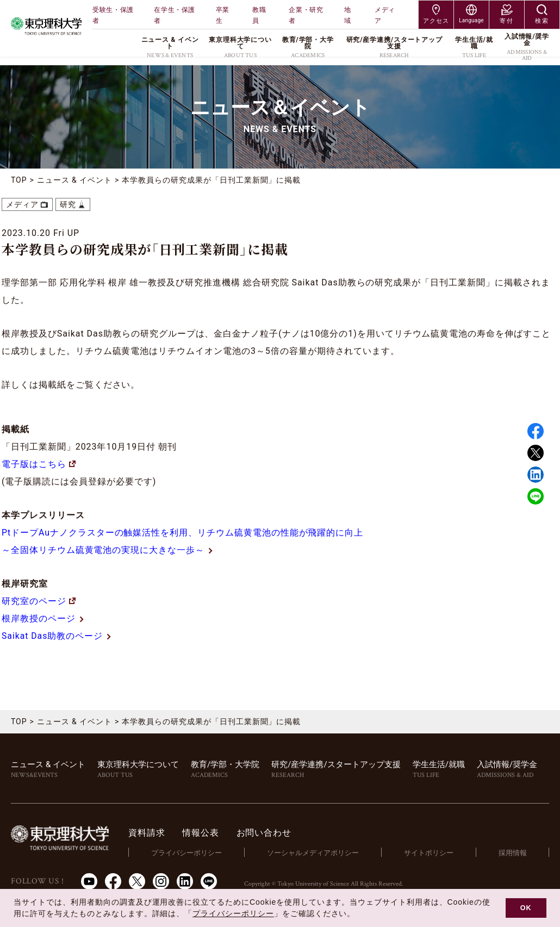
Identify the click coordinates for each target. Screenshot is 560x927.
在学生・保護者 (175, 15)
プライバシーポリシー (188, 852)
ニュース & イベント (74, 180)
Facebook (536, 431)
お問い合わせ (266, 833)
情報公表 (203, 833)
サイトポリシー (429, 852)
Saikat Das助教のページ (52, 636)
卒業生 (223, 15)
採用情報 (513, 852)
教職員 (259, 15)
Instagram (161, 881)
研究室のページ (39, 601)
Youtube (89, 881)
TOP (19, 180)
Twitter (536, 453)
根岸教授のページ (39, 618)
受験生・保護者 (113, 15)
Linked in (536, 475)
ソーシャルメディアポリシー (314, 852)
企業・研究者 (306, 15)
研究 (68, 204)
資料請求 (149, 833)
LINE (536, 496)
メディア (385, 15)
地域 (348, 15)
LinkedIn (185, 881)
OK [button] (526, 908)
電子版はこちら (39, 464)
